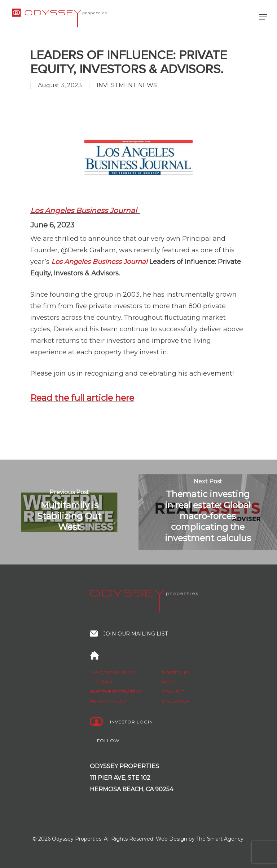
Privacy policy (108, 701)
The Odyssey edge (112, 672)
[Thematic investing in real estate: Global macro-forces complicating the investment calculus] (208, 512)
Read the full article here (82, 398)
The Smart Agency (220, 839)
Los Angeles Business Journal (84, 211)
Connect (173, 692)
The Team (101, 682)
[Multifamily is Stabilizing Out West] (69, 512)
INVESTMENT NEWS (127, 85)
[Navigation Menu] (263, 17)
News (169, 682)
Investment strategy (116, 692)
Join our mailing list (135, 634)
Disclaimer (176, 701)
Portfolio (175, 672)
